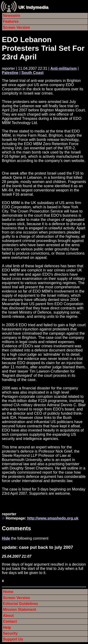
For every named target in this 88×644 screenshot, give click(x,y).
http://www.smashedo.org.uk (53, 518)
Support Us (13, 639)
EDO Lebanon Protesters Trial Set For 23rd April (43, 48)
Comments (16, 528)
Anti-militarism (64, 68)
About (8, 616)
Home (8, 592)
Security (10, 633)
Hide (6, 538)
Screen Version (16, 27)
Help (7, 628)
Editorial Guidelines (20, 604)
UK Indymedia (33, 7)
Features (11, 21)
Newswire (11, 16)
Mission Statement (19, 609)
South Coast (32, 73)
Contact (10, 621)
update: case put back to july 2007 (38, 547)
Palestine (10, 73)
